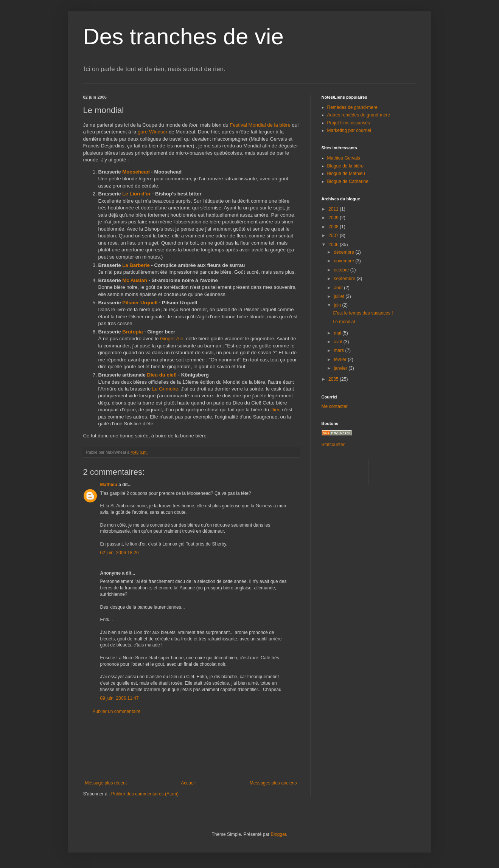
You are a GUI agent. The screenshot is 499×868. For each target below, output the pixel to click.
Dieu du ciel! (162, 375)
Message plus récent (106, 783)
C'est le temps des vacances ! (363, 313)
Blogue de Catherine (348, 181)
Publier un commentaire (117, 711)
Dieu (276, 410)
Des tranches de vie (183, 36)
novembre (344, 261)
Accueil (188, 783)
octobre (342, 270)
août (339, 288)
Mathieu (109, 485)
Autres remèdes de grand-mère (359, 115)
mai (338, 333)
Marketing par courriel (349, 130)
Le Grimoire (165, 389)
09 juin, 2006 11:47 (120, 698)
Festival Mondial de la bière (260, 125)
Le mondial (344, 322)
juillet (340, 296)
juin (338, 305)
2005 (334, 379)
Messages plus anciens (273, 783)
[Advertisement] (191, 747)
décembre (344, 252)
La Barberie (136, 265)
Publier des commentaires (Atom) (145, 794)
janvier (341, 368)
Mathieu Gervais (344, 158)
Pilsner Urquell (140, 303)
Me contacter (335, 406)
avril (338, 342)
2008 (334, 227)
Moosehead (136, 172)
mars (339, 350)
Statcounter (333, 445)
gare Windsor (152, 132)
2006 (334, 245)
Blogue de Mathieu (346, 174)
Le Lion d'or (136, 194)
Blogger (279, 834)
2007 (334, 236)
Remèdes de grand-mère (352, 107)
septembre (345, 279)
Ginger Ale (172, 339)
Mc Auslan (134, 280)
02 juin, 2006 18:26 (120, 553)
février (341, 360)
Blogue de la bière (346, 166)
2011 (334, 209)
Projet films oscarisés (349, 123)
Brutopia (132, 332)
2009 (334, 218)
